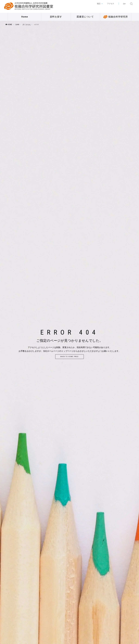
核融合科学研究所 (116, 17)
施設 (99, 4)
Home (25, 17)
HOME (9, 25)
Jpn (124, 4)
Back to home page (69, 357)
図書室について (85, 17)
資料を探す (56, 17)
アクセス (111, 4)
